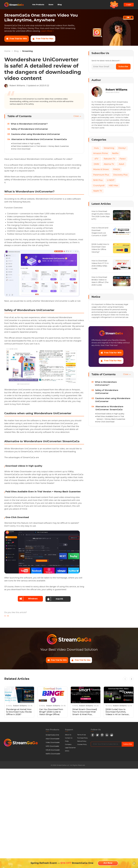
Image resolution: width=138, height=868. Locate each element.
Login (129, 5)
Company (68, 744)
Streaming (27, 51)
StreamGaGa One (52, 735)
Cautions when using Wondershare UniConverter (36, 134)
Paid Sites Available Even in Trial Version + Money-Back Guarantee (41, 146)
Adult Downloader (53, 739)
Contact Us (69, 738)
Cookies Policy (82, 744)
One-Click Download (21, 149)
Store (51, 5)
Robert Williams (17, 86)
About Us (68, 735)
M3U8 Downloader (53, 750)
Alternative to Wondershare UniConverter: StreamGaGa (39, 139)
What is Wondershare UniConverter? (29, 124)
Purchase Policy (83, 738)
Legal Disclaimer (70, 748)
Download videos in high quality (26, 144)
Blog (60, 5)
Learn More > (47, 31)
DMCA (67, 751)
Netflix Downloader (53, 754)
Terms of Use (82, 735)
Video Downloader (53, 743)
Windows (28, 598)
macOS (55, 598)
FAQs (67, 741)
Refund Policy (82, 741)
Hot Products (38, 5)
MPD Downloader (52, 746)
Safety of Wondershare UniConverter (30, 129)
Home (7, 51)
